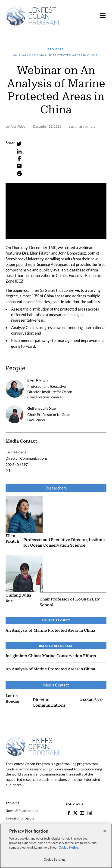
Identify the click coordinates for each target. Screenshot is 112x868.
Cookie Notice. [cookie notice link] (69, 847)
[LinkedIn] (19, 151)
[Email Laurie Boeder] (8, 471)
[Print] (19, 173)
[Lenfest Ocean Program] (89, 813)
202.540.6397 (91, 700)
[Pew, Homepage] (32, 16)
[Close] (105, 831)
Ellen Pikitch (37, 380)
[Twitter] (19, 144)
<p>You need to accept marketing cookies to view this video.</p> (56, 211)
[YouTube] (82, 813)
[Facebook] (19, 159)
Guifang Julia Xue (42, 408)
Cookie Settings (55, 859)
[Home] (32, 739)
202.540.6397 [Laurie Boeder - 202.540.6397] (17, 464)
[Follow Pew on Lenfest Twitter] (75, 813)
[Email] (19, 166)
